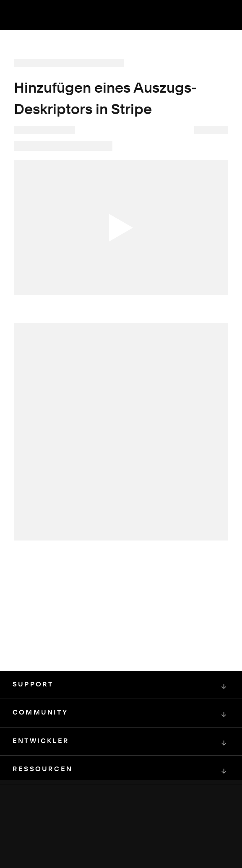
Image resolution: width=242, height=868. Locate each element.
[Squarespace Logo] (121, 830)
